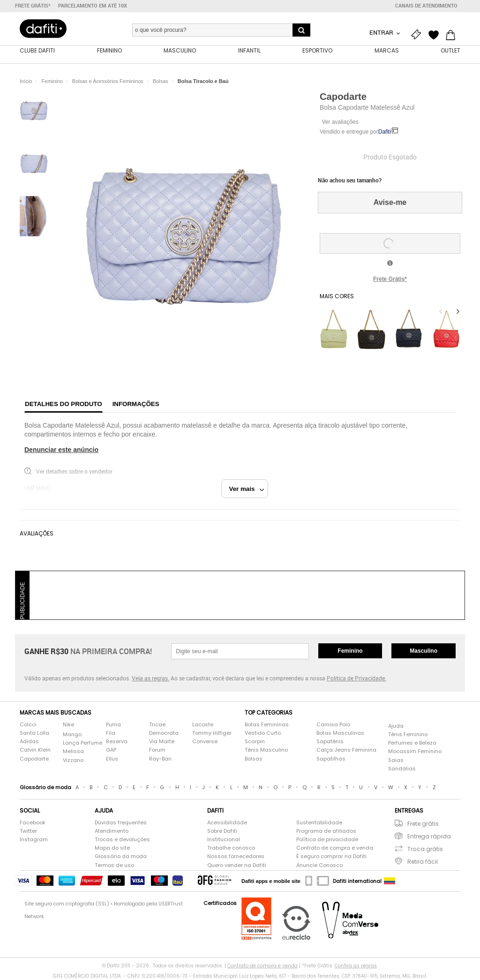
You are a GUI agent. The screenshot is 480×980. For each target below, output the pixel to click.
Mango (72, 735)
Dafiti (385, 133)
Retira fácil (423, 863)
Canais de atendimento (426, 6)
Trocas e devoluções (122, 841)
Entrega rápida (429, 837)
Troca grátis (425, 850)
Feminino (350, 651)
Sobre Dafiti (222, 832)
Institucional (224, 841)
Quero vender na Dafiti (237, 866)
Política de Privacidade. (356, 679)
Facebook (33, 823)
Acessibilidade (227, 823)
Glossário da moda (121, 857)
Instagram (34, 841)
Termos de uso (114, 866)
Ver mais (247, 489)
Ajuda (396, 727)
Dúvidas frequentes (121, 823)
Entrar (382, 32)
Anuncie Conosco (319, 866)
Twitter (28, 832)
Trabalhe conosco (231, 849)
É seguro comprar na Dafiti (331, 857)
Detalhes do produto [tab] (64, 404)
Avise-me (390, 203)
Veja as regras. (150, 679)
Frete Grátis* (390, 279)
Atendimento (112, 832)
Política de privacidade (327, 841)
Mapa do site (112, 849)
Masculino (424, 651)
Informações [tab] (136, 404)
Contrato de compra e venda (335, 849)
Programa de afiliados (326, 832)
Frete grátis (423, 824)
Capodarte (343, 97)
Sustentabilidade (319, 823)
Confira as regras (356, 967)
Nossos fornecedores (236, 857)
